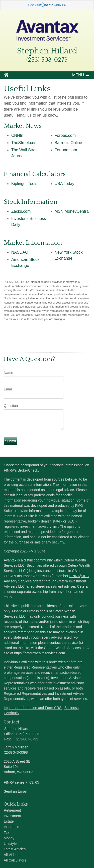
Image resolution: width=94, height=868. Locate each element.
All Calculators (15, 860)
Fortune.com (66, 150)
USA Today (65, 184)
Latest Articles (15, 849)
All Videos (12, 855)
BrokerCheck (28, 470)
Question (11, 406)
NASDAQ (20, 252)
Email (8, 389)
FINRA (74, 576)
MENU (77, 75)
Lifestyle (10, 844)
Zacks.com (21, 211)
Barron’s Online (68, 143)
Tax (7, 833)
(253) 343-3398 (16, 752)
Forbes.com (65, 135)
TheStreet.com (24, 143)
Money (9, 838)
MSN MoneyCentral (72, 211)
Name (8, 373)
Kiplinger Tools (24, 184)
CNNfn (17, 135)
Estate (9, 821)
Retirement (12, 810)
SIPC (85, 576)
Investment (12, 816)
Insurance (11, 827)
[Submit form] (11, 441)
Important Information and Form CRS (33, 708)
